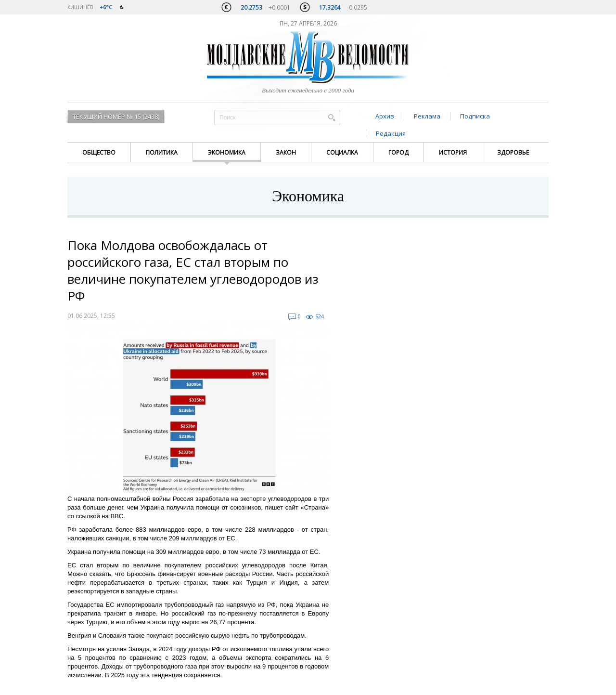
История (453, 152)
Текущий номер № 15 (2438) (116, 117)
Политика (162, 152)
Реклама (427, 116)
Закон (286, 152)
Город (398, 152)
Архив (385, 116)
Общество (99, 152)
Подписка (475, 116)
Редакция (391, 133)
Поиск (332, 117)
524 (320, 316)
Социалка (342, 152)
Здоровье (513, 152)
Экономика (227, 152)
